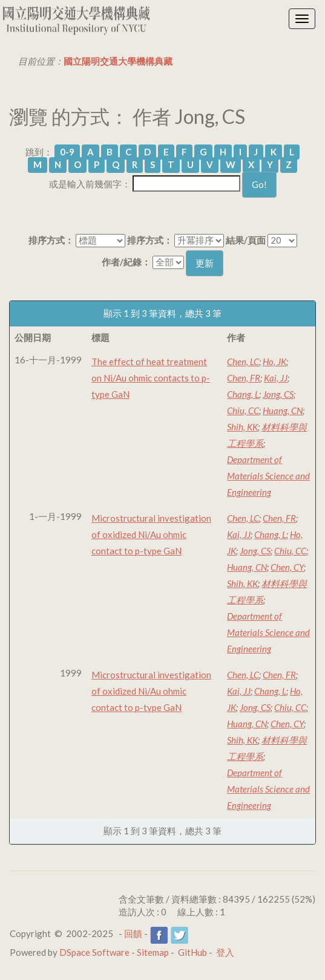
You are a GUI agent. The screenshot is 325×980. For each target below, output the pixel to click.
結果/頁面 (246, 240)
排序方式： (51, 240)
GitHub (192, 952)
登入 (225, 952)
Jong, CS (278, 394)
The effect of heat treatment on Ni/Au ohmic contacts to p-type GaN (151, 378)
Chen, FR (244, 378)
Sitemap (153, 952)
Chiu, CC (243, 410)
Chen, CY (287, 567)
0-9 (67, 152)
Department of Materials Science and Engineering (268, 476)
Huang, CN (283, 410)
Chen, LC (243, 362)
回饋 (133, 933)
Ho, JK (274, 362)
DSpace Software (94, 952)
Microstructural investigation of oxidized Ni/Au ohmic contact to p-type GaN (151, 534)
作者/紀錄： (126, 262)
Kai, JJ (276, 378)
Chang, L (243, 394)
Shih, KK (242, 427)
